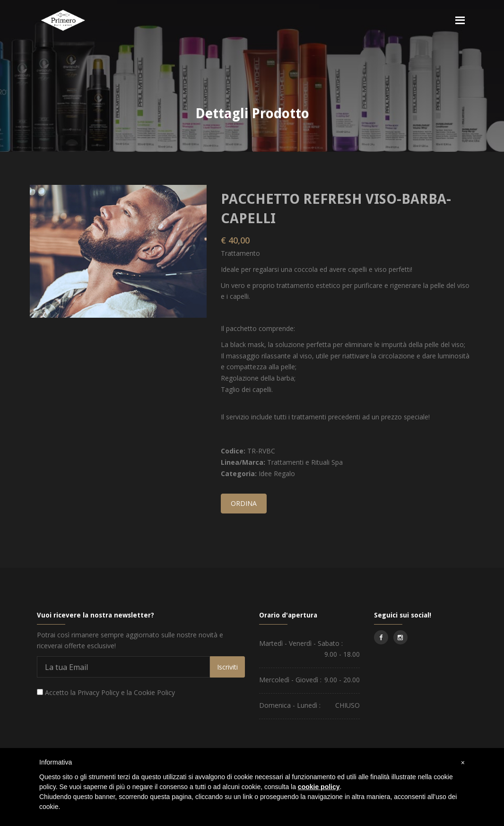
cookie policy (319, 787)
